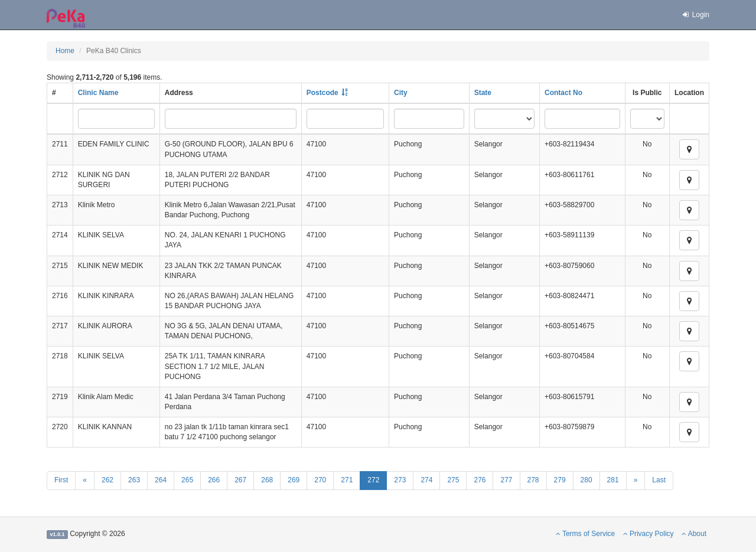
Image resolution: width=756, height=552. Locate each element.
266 (214, 480)
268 (267, 480)
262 (107, 480)
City (401, 93)
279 (560, 480)
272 (373, 480)
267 (240, 480)
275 (453, 480)
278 (533, 480)
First (61, 480)
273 (400, 480)
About (694, 534)
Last (659, 480)
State (483, 93)
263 (134, 480)
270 (320, 480)
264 (161, 480)
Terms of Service (585, 534)
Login (695, 15)
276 (480, 480)
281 (613, 480)
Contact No (563, 93)
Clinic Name (98, 93)
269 (294, 480)
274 (426, 480)
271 (347, 480)
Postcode (322, 93)
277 (506, 480)
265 (187, 480)
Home (65, 51)
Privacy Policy (649, 534)
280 (586, 480)
